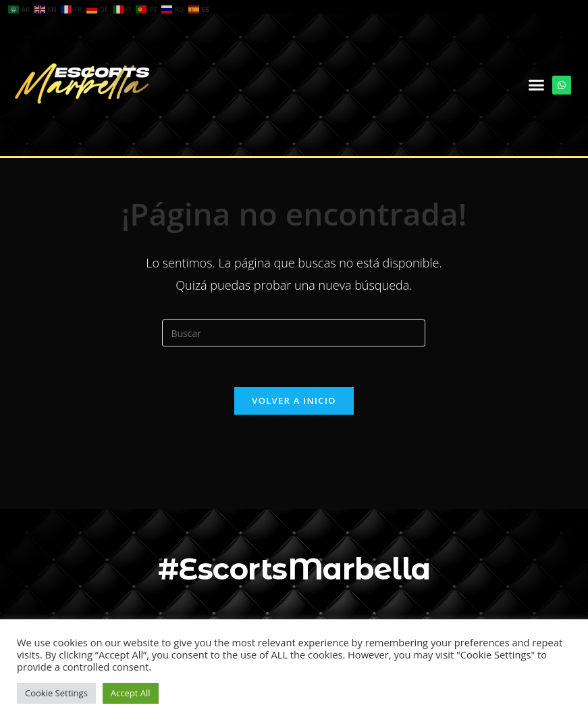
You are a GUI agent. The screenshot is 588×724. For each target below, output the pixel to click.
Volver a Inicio (294, 400)
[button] (537, 85)
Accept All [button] (131, 693)
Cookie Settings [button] (56, 693)
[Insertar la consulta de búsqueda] (294, 333)
